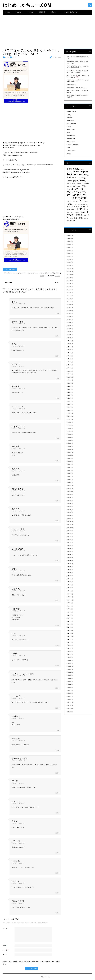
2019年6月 (70, 468)
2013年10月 (70, 672)
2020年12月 (70, 413)
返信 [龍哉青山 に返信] (57, 398)
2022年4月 (70, 365)
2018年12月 (70, 486)
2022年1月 (70, 374)
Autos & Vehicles (71, 112)
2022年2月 (70, 371)
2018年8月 (70, 498)
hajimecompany (14, 273)
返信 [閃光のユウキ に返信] (57, 501)
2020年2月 (70, 443)
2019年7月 (70, 464)
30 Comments (57, 57)
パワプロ (58, 273)
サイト (5, 955)
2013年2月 (70, 696)
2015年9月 (70, 603)
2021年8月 (70, 389)
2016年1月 (70, 591)
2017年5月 (70, 543)
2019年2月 (70, 480)
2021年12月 (70, 377)
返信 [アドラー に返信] (57, 581)
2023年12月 (70, 305)
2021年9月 (70, 386)
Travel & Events (71, 151)
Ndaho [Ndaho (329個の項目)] (74, 184)
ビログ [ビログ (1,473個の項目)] (81, 209)
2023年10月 (70, 311)
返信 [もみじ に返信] (57, 314)
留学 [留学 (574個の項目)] (81, 218)
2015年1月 (70, 627)
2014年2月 (70, 660)
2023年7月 (70, 320)
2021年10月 (70, 383)
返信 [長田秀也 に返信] (57, 601)
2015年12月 (70, 594)
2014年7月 (70, 645)
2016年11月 (70, 561)
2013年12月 (70, 666)
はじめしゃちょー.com (27, 5)
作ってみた (19, 12)
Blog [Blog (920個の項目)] (69, 169)
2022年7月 (70, 356)
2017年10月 (70, 528)
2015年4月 (70, 618)
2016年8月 (70, 570)
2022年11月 (70, 344)
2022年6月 (70, 359)
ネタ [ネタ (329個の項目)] (84, 207)
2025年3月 (70, 260)
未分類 (69, 154)
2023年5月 (70, 326)
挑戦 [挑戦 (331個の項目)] (85, 215)
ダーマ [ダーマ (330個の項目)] (73, 207)
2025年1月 (70, 266)
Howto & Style (71, 130)
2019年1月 (70, 483)
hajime (7, 57)
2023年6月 (70, 323)
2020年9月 (70, 422)
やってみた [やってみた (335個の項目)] (76, 201)
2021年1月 (70, 410)
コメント (6, 928)
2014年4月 (70, 654)
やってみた (31, 12)
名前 (5, 945)
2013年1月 (70, 699)
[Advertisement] (47, 30)
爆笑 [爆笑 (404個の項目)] (71, 218)
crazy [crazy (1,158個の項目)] (76, 169)
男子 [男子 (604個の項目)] (76, 218)
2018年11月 (70, 489)
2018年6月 (70, 504)
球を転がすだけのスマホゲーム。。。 (77, 88)
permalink (58, 276)
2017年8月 (70, 534)
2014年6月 (70, 648)
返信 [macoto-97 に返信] (57, 708)
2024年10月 (70, 275)
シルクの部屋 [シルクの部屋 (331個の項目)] (81, 204)
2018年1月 (70, 519)
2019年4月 (70, 474)
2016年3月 (70, 585)
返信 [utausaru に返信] (57, 813)
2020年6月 (70, 431)
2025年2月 (70, 263)
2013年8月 (70, 678)
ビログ (42, 276)
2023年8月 (70, 317)
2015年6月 (70, 612)
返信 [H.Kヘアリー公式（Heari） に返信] (57, 688)
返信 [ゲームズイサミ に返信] (57, 336)
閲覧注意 (42, 12)
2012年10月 (70, 708)
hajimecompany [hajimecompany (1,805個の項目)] (78, 174)
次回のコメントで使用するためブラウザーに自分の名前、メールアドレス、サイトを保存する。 (31, 963)
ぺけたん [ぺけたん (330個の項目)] (69, 201)
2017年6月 (70, 540)
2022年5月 (70, 362)
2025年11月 (70, 235)
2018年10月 (70, 492)
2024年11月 (70, 272)
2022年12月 (70, 341)
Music (68, 133)
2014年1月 (70, 663)
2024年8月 (70, 281)
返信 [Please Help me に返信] (57, 541)
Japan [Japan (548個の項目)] (69, 181)
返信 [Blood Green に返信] (57, 561)
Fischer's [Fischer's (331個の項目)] (69, 172)
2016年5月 (70, 579)
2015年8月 (70, 606)
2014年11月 (70, 633)
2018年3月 (70, 513)
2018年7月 (70, 501)
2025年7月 (70, 247)
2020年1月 (70, 446)
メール (6, 950)
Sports (69, 148)
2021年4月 (70, 401)
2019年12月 (70, 449)
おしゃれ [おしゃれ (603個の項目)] (77, 186)
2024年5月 (70, 290)
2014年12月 (70, 630)
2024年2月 (70, 299)
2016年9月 (70, 567)
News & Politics (71, 136)
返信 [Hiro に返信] (57, 646)
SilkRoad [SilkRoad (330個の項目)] (79, 184)
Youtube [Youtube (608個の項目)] (85, 183)
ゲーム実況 (51, 273)
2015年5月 (70, 615)
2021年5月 (70, 398)
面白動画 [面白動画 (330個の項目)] (73, 221)
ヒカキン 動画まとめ (71, 12)
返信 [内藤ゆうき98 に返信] (57, 913)
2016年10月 (70, 564)
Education (70, 118)
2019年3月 (70, 476)
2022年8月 (70, 353)
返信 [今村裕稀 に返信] (57, 750)
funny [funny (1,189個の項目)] (76, 171)
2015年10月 (70, 600)
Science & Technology (73, 145)
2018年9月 (70, 495)
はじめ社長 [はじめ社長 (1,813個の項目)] (79, 198)
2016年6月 (70, 576)
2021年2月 (70, 407)
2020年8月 (70, 425)
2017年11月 (70, 525)
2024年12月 (70, 269)
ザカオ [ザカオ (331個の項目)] (75, 204)
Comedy (69, 115)
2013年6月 (70, 684)
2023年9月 (70, 314)
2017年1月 (70, 555)
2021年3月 (70, 404)
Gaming (13, 269)
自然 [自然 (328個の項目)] (85, 218)
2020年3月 (70, 440)
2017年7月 (70, 537)
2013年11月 (70, 669)
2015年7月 (70, 609)
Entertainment (71, 121)
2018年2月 (70, 516)
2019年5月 (70, 470)
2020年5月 (70, 434)
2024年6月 (70, 287)
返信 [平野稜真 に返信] (57, 461)
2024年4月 (70, 293)
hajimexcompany (24, 273)
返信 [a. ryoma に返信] (57, 378)
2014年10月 (70, 636)
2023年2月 (70, 335)
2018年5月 (70, 507)
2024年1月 (70, 302)
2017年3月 (70, 549)
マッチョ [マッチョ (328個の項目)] (77, 213)
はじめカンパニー (35, 273)
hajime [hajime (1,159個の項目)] (84, 171)
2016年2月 (70, 588)
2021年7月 (70, 392)
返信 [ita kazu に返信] (57, 893)
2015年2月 (70, 624)
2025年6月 (70, 251)
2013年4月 (70, 690)
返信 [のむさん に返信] (57, 481)
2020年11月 (70, 416)
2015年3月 (70, 621)
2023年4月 (70, 329)
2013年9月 (70, 675)
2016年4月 (70, 582)
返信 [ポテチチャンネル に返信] (57, 773)
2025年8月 (70, 245)
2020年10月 (70, 419)
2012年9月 (70, 712)
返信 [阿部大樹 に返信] (57, 626)
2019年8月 (70, 461)
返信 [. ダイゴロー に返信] (57, 853)
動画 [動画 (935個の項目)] (83, 212)
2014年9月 (70, 639)
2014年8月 (70, 642)
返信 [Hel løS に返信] (57, 666)
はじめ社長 (44, 273)
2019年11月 (70, 452)
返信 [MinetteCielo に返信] (57, 418)
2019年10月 (70, 455)
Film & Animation (71, 124)
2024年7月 (70, 284)
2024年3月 (70, 296)
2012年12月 (70, 702)
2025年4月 (70, 257)
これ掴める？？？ (72, 85)
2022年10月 (70, 347)
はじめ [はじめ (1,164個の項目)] (75, 189)
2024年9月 (70, 278)
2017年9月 (70, 531)
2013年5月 (70, 687)
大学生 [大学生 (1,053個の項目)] (79, 215)
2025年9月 (70, 241)
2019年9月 (70, 458)
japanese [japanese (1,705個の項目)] (79, 180)
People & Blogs (71, 139)
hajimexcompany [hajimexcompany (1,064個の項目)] (76, 177)
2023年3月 (70, 332)
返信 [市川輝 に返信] (57, 793)
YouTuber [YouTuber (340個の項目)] (70, 186)
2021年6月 (70, 395)
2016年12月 (70, 558)
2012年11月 (70, 705)
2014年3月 (70, 657)
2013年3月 (70, 693)
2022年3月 (70, 368)
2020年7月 (70, 428)
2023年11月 (70, 308)
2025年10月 (70, 238)
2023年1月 (70, 338)
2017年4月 (70, 546)
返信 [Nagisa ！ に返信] (57, 731)
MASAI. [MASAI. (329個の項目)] (69, 184)
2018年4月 (70, 510)
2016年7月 (70, 573)
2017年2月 (70, 552)
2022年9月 (70, 350)
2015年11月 (70, 597)
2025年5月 (70, 254)
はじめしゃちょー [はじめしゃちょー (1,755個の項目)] (77, 190)
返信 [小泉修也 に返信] (57, 873)
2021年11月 (70, 380)
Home (8, 12)
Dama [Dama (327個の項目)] (82, 169)
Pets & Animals (71, 142)
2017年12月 (70, 522)
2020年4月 (70, 437)
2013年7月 (70, 681)
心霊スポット (55, 12)
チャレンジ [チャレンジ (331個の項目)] (79, 207)
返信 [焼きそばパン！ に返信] (57, 438)
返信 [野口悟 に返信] (57, 833)
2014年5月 (70, 651)
